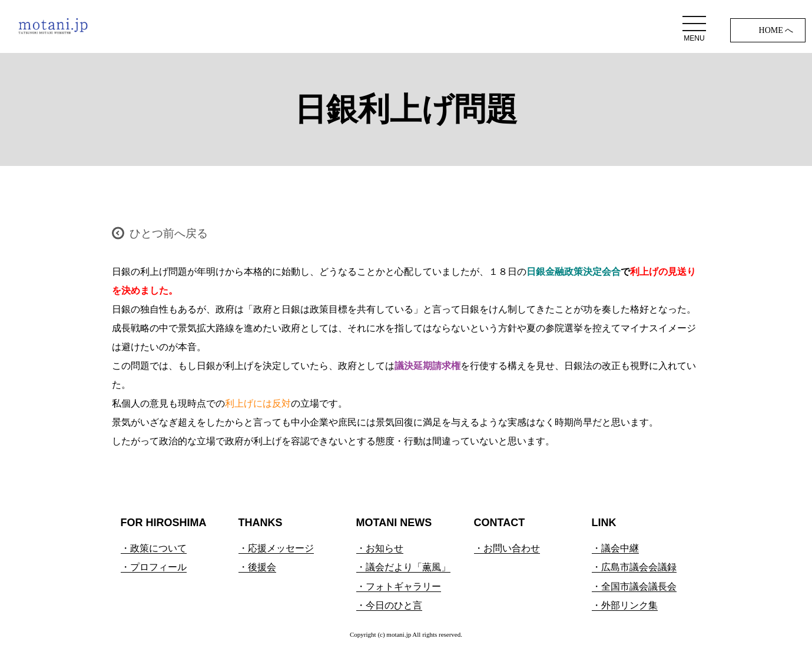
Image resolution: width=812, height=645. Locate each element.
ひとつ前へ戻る (169, 233)
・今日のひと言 (389, 605)
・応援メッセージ (276, 548)
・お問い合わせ (507, 548)
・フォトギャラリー (399, 586)
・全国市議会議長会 (634, 586)
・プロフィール (154, 567)
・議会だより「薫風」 (403, 567)
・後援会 (257, 567)
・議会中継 (615, 548)
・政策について (154, 548)
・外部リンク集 (625, 605)
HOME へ (776, 30)
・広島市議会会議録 (634, 567)
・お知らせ (380, 548)
